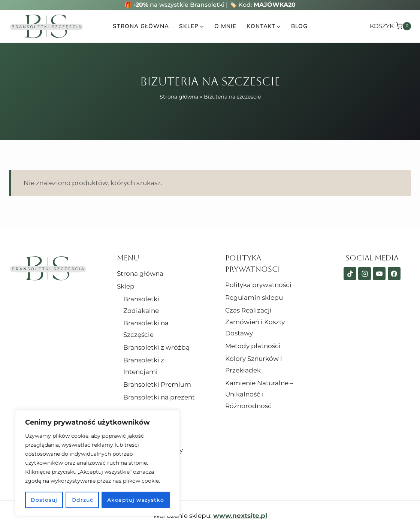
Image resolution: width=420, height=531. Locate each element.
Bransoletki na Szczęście (146, 329)
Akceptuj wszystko (136, 500)
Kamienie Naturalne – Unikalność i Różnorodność (259, 394)
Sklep (126, 286)
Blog (299, 26)
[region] (97, 463)
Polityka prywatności (258, 285)
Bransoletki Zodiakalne (141, 305)
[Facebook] (394, 274)
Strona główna (141, 26)
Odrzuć (82, 500)
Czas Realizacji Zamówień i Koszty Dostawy (255, 322)
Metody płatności (253, 346)
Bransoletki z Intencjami (144, 366)
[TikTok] (350, 274)
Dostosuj (44, 500)
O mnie (225, 26)
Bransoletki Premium (157, 384)
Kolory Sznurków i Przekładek (254, 364)
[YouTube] (379, 274)
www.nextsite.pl (240, 516)
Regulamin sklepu (254, 298)
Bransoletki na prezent (159, 397)
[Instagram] (365, 274)
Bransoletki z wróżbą (156, 347)
